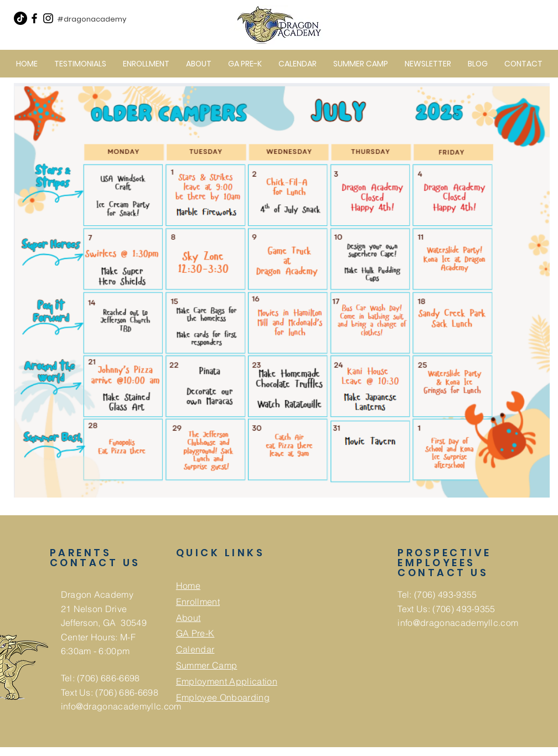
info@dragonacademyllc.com (121, 706)
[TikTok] (20, 18)
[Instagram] (48, 18)
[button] (199, 64)
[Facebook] (34, 18)
